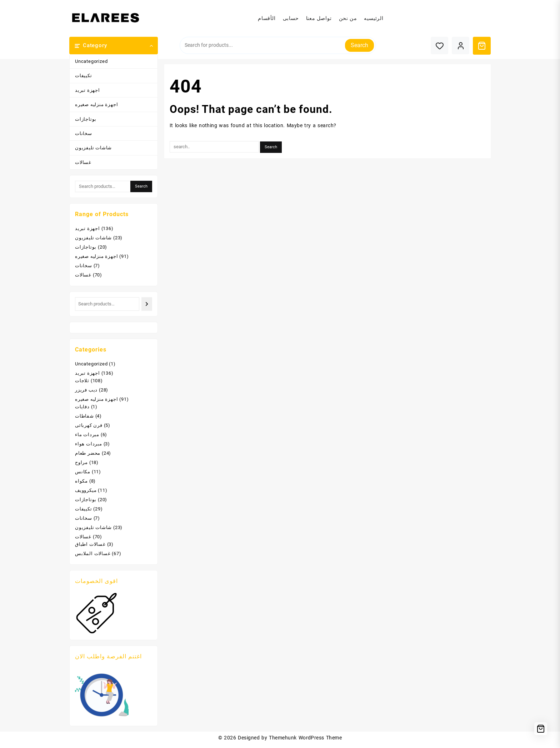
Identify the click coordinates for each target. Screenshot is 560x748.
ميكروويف (86, 490)
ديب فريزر (86, 390)
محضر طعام (88, 453)
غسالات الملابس (93, 553)
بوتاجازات (86, 119)
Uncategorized (91, 61)
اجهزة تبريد (87, 90)
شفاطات (84, 416)
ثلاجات (82, 381)
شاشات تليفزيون (93, 148)
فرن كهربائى (89, 425)
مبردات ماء (87, 435)
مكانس (83, 472)
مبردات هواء (89, 444)
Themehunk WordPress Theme (305, 738)
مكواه (81, 481)
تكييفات (84, 76)
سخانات (84, 133)
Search (359, 45)
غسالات (83, 162)
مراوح (81, 462)
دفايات (82, 407)
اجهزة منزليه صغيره (96, 104)
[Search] (147, 304)
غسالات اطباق (90, 544)
